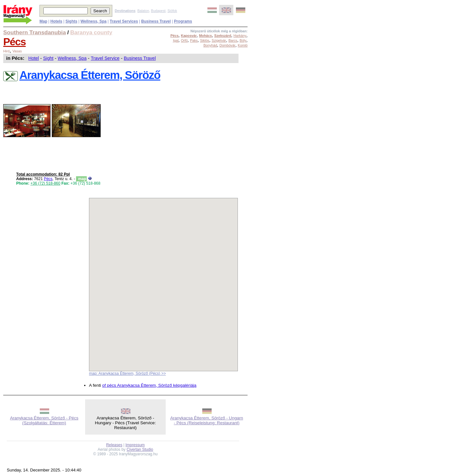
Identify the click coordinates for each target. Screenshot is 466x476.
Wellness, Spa (72, 58)
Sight (48, 58)
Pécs (14, 42)
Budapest (158, 11)
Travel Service (105, 58)
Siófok (172, 11)
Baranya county (91, 32)
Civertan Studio (140, 449)
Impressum (135, 445)
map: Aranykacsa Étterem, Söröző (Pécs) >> (127, 373)
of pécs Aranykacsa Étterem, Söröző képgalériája (149, 385)
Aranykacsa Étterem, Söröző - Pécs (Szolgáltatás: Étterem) (44, 420)
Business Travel (140, 58)
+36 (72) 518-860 (45, 183)
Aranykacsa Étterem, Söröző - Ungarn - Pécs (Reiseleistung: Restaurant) (207, 420)
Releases (114, 445)
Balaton (143, 11)
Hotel (34, 58)
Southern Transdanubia (35, 32)
